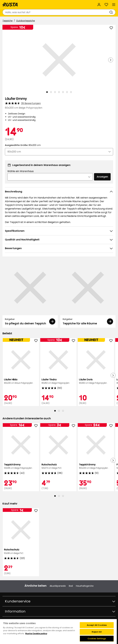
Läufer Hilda (21, 381)
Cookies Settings (97, 639)
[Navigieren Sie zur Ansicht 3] (55, 92)
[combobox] (56, 12)
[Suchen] (112, 12)
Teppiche (8, 21)
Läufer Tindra (58, 381)
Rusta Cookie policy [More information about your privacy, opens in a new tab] (36, 634)
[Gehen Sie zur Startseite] (10, 5)
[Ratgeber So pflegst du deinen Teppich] (30, 294)
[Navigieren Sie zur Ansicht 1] (47, 92)
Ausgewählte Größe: (23, 145)
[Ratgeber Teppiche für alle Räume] (88, 294)
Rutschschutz (58, 466)
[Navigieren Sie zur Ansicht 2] (51, 92)
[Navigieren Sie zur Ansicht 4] (59, 92)
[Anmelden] (99, 5)
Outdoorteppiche (26, 21)
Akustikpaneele (58, 586)
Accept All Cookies (97, 625)
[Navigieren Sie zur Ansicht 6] (67, 92)
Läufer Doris (96, 381)
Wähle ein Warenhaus (21, 171)
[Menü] (114, 5)
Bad (71, 586)
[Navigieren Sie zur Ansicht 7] (71, 92)
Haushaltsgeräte (85, 586)
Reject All (97, 632)
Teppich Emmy (21, 466)
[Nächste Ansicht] (111, 60)
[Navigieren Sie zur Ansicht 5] (63, 92)
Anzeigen (102, 177)
